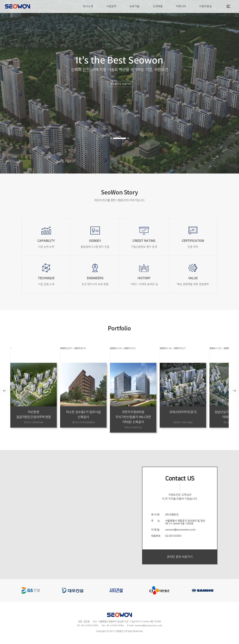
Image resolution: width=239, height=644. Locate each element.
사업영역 (111, 6)
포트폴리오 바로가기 (121, 84)
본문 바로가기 (0, 0)
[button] (111, 138)
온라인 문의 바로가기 (180, 557)
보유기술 (134, 6)
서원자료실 (205, 6)
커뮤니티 (181, 6)
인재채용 (158, 6)
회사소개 (88, 6)
